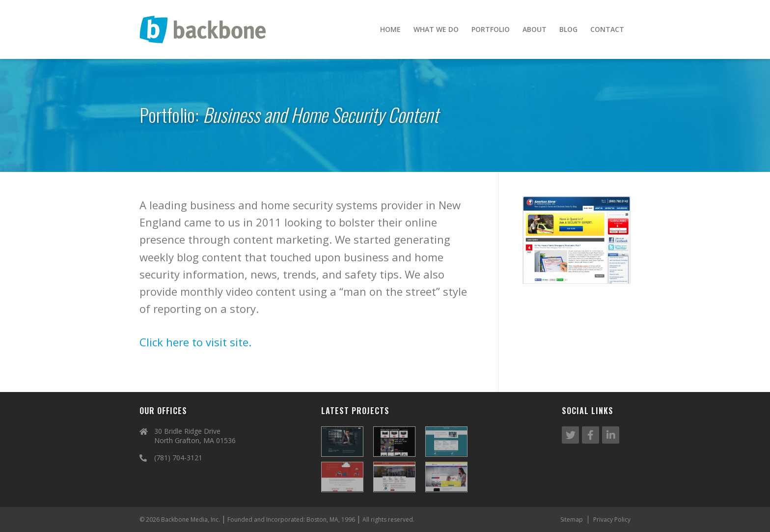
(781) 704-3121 (178, 458)
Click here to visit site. (195, 342)
